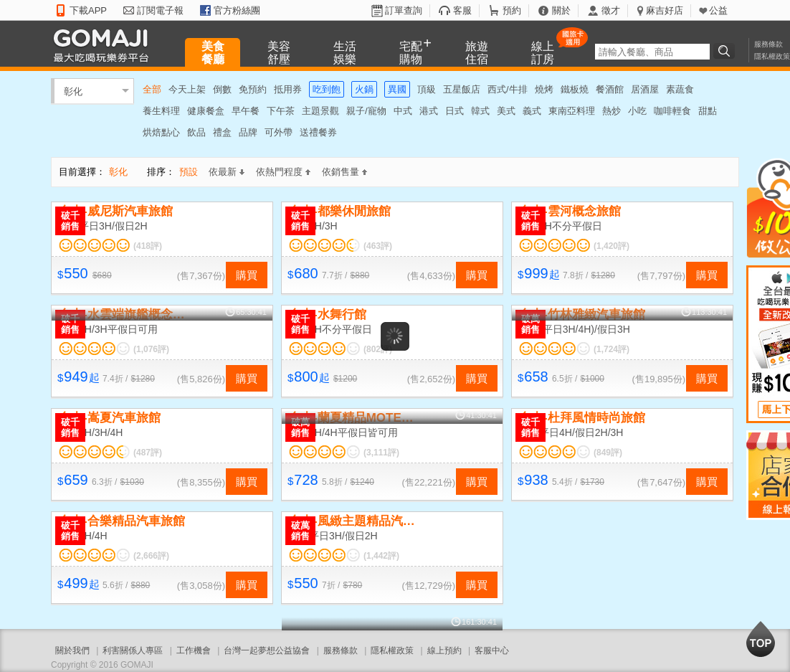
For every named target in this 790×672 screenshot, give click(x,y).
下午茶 (281, 111)
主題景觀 (320, 111)
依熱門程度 (283, 172)
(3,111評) (381, 453)
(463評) (378, 246)
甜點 (708, 111)
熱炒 (611, 111)
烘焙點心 (161, 132)
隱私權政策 (772, 56)
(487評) (148, 453)
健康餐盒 (206, 111)
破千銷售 (70, 221)
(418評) (148, 246)
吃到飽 (327, 89)
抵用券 (288, 89)
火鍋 (364, 89)
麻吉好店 (665, 10)
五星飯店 (462, 89)
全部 (152, 89)
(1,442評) (381, 556)
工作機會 (194, 650)
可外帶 (279, 132)
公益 (718, 10)
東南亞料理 (572, 111)
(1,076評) (151, 349)
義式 (532, 111)
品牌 (248, 132)
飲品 (196, 132)
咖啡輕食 (672, 111)
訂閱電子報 (160, 10)
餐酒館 (610, 89)
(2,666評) (151, 556)
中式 (403, 111)
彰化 (73, 91)
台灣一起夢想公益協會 (267, 650)
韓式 (480, 111)
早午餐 (246, 111)
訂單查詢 (404, 10)
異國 (397, 89)
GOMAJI (105, 45)
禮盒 (222, 132)
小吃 (637, 111)
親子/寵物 (366, 111)
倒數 (222, 89)
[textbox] (652, 52)
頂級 (427, 89)
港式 (429, 111)
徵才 (611, 10)
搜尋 (726, 51)
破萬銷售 (530, 324)
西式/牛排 (508, 89)
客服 (462, 10)
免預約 (253, 89)
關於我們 (72, 650)
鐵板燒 (575, 89)
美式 (506, 111)
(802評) (378, 349)
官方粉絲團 (237, 10)
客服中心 (492, 650)
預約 (512, 10)
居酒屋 (645, 89)
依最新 (227, 172)
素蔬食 (680, 89)
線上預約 (444, 650)
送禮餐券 (318, 132)
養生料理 (161, 111)
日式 (455, 111)
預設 (189, 172)
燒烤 (544, 89)
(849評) (608, 453)
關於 (561, 10)
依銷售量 (344, 172)
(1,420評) (611, 246)
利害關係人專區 (133, 650)
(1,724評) (611, 349)
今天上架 (187, 89)
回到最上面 (761, 639)
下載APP (88, 10)
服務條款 (768, 44)
